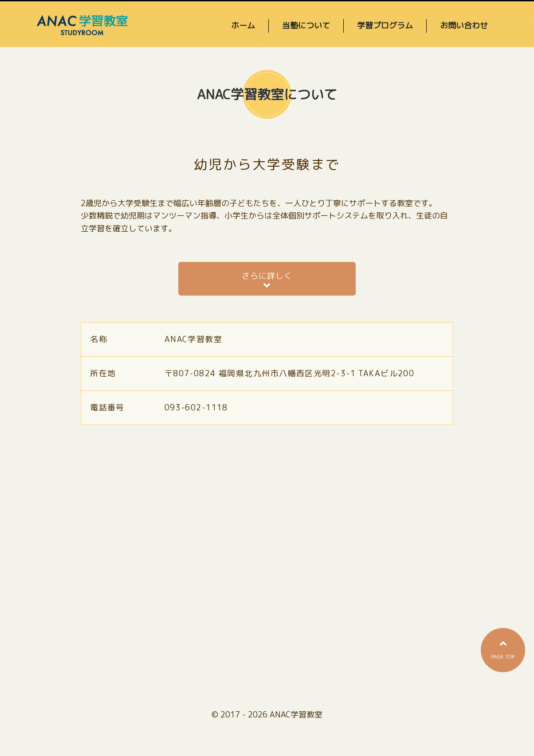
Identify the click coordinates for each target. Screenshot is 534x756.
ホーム (243, 25)
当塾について (306, 25)
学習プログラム (385, 25)
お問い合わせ (464, 25)
